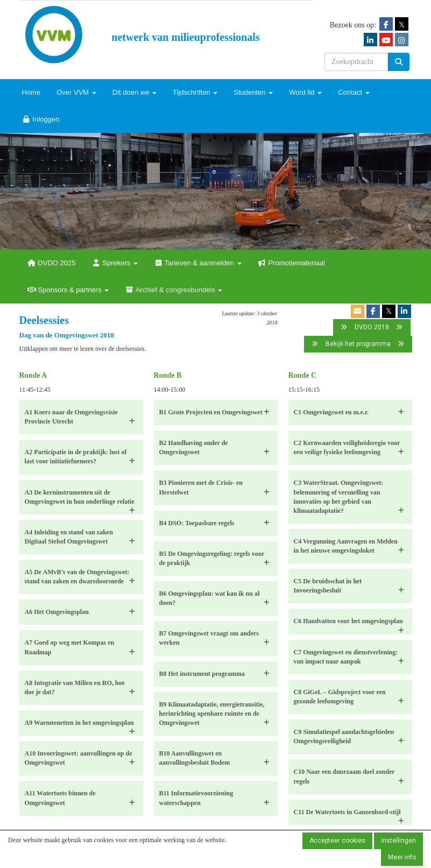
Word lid (305, 92)
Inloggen (41, 119)
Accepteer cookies (337, 841)
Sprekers (115, 263)
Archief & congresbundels (174, 290)
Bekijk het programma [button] (358, 344)
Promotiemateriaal (291, 263)
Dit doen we (135, 92)
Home (31, 92)
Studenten (253, 92)
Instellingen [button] (398, 841)
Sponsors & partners (68, 290)
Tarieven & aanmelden (198, 263)
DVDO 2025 (52, 263)
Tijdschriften (195, 92)
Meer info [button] (402, 857)
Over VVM (76, 92)
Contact (354, 92)
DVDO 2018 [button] (372, 327)
